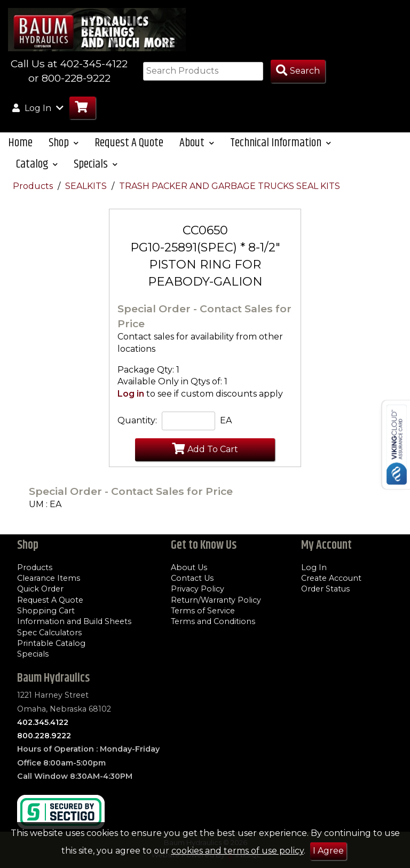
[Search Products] (298, 80)
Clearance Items (49, 578)
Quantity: (137, 429)
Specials (33, 654)
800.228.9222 (44, 736)
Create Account (331, 578)
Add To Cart (205, 457)
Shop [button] (64, 152)
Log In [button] (38, 116)
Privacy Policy (198, 589)
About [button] (197, 152)
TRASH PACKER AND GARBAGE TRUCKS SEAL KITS (230, 195)
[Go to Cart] (82, 117)
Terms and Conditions (213, 622)
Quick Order (40, 589)
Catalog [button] (37, 173)
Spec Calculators (49, 633)
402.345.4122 (43, 722)
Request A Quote (129, 152)
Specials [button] (96, 173)
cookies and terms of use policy (238, 851)
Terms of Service (203, 611)
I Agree (328, 851)
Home (20, 152)
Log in (131, 402)
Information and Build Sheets (74, 622)
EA (226, 429)
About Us (189, 567)
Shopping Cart (46, 611)
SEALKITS (87, 195)
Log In (314, 567)
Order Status (325, 589)
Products (34, 195)
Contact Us (192, 578)
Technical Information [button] (281, 152)
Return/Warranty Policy (216, 600)
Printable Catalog (51, 643)
